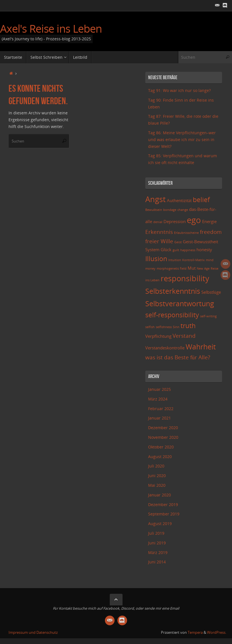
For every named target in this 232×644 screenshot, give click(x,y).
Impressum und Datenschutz (33, 633)
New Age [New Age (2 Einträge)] (203, 268)
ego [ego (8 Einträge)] (194, 220)
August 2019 (160, 524)
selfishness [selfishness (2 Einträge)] (164, 327)
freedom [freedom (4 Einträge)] (211, 232)
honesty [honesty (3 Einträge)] (204, 250)
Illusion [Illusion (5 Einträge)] (156, 259)
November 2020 (163, 437)
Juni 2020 (157, 476)
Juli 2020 (156, 466)
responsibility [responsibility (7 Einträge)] (185, 278)
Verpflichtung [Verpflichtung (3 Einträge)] (158, 336)
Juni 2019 (157, 543)
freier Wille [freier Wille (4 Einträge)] (159, 241)
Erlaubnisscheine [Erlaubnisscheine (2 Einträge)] (186, 233)
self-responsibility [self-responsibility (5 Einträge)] (172, 315)
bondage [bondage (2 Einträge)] (170, 210)
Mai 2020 (157, 485)
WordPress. (217, 633)
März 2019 (158, 552)
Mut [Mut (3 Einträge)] (192, 268)
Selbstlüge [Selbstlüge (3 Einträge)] (211, 292)
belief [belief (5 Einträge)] (201, 200)
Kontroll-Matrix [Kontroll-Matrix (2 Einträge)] (193, 260)
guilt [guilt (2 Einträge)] (176, 250)
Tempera (195, 633)
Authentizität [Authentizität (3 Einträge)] (179, 201)
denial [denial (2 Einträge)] (158, 222)
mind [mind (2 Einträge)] (210, 260)
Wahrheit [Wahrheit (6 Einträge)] (201, 347)
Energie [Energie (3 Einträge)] (209, 222)
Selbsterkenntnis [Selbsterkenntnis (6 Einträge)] (173, 291)
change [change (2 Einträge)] (183, 210)
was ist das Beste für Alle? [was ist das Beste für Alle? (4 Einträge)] (178, 357)
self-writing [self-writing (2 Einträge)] (208, 316)
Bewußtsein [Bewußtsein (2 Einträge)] (154, 210)
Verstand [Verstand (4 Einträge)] (184, 336)
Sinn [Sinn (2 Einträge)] (176, 327)
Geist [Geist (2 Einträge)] (178, 242)
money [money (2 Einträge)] (150, 268)
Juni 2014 (157, 562)
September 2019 (164, 514)
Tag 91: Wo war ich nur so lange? (179, 90)
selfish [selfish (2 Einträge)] (150, 327)
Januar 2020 (159, 495)
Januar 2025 (159, 389)
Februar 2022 (161, 409)
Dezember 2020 (163, 428)
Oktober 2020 (161, 447)
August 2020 (160, 457)
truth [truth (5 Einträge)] (188, 326)
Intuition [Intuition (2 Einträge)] (175, 260)
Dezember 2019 (163, 504)
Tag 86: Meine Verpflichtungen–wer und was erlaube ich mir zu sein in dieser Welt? (182, 140)
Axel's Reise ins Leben (51, 29)
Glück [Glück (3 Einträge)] (166, 250)
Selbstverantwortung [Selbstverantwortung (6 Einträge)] (180, 303)
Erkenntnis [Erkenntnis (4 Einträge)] (159, 232)
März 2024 (158, 399)
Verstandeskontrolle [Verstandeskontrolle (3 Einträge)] (165, 348)
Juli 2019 (156, 533)
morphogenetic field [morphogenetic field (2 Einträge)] (172, 268)
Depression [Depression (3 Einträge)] (175, 222)
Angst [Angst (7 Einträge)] (156, 199)
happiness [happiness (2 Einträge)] (188, 250)
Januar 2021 (159, 418)
